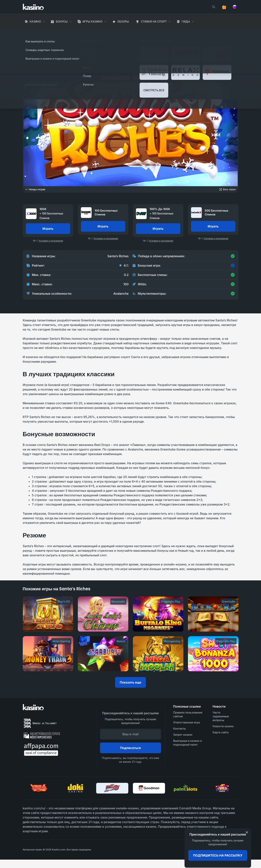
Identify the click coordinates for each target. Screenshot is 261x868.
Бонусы (62, 21)
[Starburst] (103, 654)
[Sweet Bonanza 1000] (213, 654)
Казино (35, 21)
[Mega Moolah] (158, 654)
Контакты (180, 728)
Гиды (186, 21)
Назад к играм (35, 189)
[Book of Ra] (213, 614)
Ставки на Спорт (154, 21)
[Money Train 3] (48, 654)
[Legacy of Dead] (48, 614)
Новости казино (223, 726)
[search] (214, 7)
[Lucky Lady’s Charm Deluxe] (103, 614)
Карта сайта (221, 732)
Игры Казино (93, 21)
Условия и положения (51, 241)
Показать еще (130, 682)
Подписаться (130, 748)
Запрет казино (183, 735)
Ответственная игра (187, 722)
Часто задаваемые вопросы (221, 716)
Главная (29, 32)
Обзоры (123, 21)
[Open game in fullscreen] (228, 189)
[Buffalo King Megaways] (158, 614)
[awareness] (223, 850)
